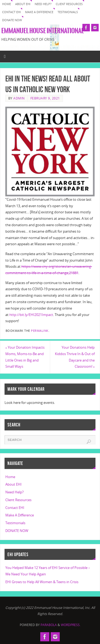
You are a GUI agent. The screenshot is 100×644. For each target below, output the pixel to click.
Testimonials (68, 12)
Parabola (49, 625)
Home (7, 4)
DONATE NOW (12, 20)
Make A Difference (39, 12)
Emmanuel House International (43, 31)
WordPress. (71, 625)
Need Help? (43, 4)
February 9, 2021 (45, 98)
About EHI (23, 4)
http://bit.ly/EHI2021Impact (31, 315)
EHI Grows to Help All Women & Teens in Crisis (42, 582)
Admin (19, 98)
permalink (40, 331)
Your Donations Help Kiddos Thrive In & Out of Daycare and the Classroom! (75, 357)
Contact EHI (11, 12)
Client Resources (69, 4)
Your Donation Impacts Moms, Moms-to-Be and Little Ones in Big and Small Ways (25, 357)
